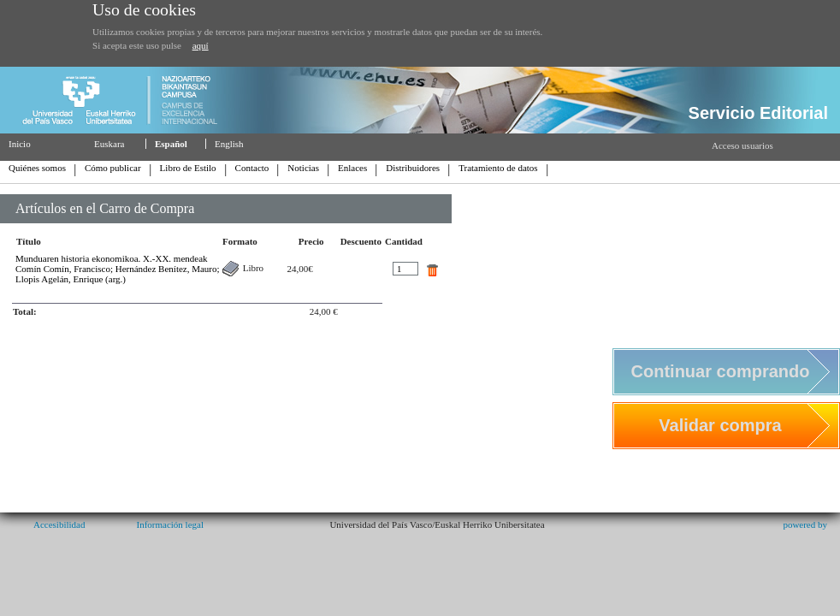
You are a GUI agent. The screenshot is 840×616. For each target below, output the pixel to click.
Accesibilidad (59, 524)
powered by (805, 524)
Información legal (170, 524)
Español (171, 144)
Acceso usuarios (742, 145)
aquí (201, 45)
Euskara (109, 144)
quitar (432, 270)
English (229, 144)
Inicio (20, 144)
